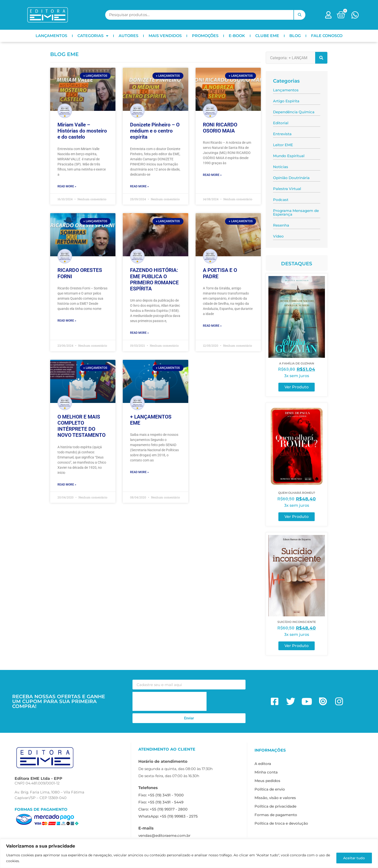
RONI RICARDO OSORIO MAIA (220, 128)
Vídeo (278, 236)
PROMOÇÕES (205, 36)
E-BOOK (237, 36)
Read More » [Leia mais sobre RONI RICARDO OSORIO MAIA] (212, 175)
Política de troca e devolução (281, 823)
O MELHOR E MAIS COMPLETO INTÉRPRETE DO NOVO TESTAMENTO (81, 426)
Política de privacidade (275, 806)
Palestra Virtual (287, 189)
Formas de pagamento (276, 815)
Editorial (281, 123)
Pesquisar (300, 15)
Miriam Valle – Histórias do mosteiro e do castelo (82, 131)
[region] (189, 854)
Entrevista (282, 134)
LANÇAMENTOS (51, 36)
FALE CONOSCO (327, 36)
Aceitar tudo (354, 858)
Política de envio (270, 789)
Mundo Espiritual (289, 156)
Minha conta (266, 772)
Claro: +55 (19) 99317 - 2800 (163, 809)
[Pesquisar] (321, 58)
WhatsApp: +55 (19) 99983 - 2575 (168, 816)
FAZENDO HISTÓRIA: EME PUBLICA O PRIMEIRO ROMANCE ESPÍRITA (154, 279)
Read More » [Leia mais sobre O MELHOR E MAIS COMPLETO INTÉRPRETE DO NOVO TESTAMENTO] (67, 485)
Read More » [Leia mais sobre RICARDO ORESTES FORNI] (67, 321)
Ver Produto (297, 387)
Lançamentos (286, 90)
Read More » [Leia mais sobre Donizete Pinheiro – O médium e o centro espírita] (139, 186)
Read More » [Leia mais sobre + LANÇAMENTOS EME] (139, 472)
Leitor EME (283, 145)
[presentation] (170, 701)
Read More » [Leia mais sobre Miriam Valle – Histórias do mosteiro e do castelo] (67, 186)
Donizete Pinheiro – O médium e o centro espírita (155, 131)
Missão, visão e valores (275, 798)
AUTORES (128, 36)
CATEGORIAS (93, 36)
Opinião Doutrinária (291, 178)
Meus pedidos (267, 781)
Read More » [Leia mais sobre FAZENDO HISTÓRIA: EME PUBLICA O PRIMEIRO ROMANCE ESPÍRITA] (139, 333)
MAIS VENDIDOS (165, 36)
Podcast (281, 200)
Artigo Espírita (286, 101)
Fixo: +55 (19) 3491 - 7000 (161, 795)
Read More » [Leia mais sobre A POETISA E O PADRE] (212, 326)
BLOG (295, 36)
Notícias (281, 167)
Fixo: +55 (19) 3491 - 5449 (161, 802)
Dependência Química (294, 112)
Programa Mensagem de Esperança (296, 212)
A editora (263, 764)
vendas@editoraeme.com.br (164, 835)
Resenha (281, 225)
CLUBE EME (267, 36)
